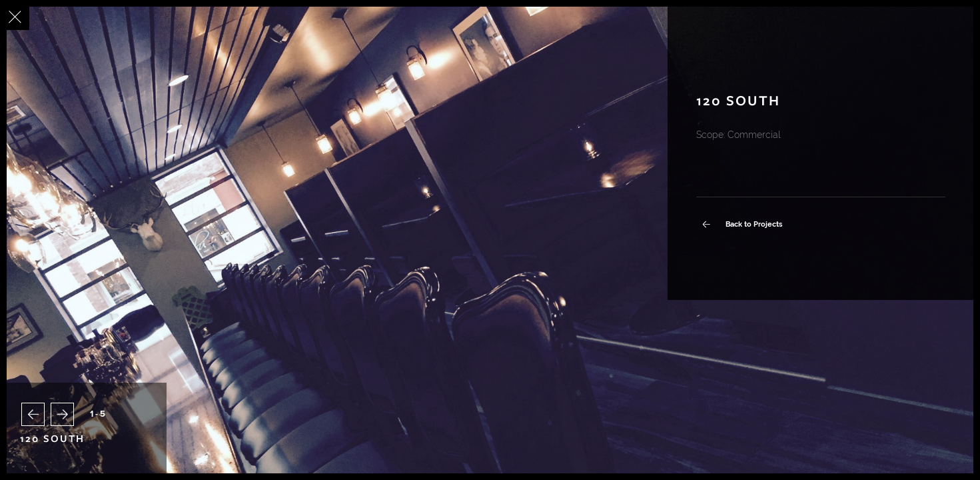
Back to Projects (750, 224)
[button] (33, 414)
